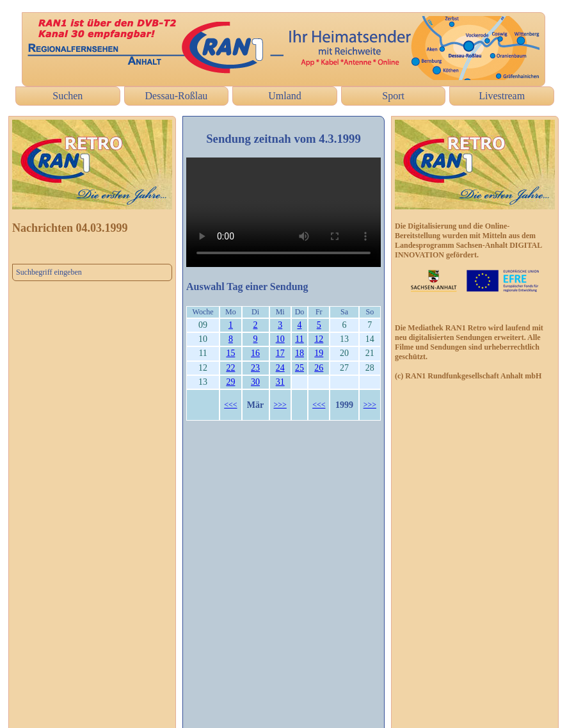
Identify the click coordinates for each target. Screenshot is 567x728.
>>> (280, 405)
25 (299, 368)
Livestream (502, 96)
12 (319, 339)
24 (280, 368)
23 (255, 368)
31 (280, 382)
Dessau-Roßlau (177, 96)
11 (299, 339)
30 (255, 382)
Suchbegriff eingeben (49, 272)
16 (255, 353)
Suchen (68, 96)
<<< (230, 405)
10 (280, 339)
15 (230, 353)
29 (230, 382)
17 (280, 353)
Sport (393, 96)
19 (319, 353)
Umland (285, 96)
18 (299, 353)
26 (319, 368)
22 (230, 368)
